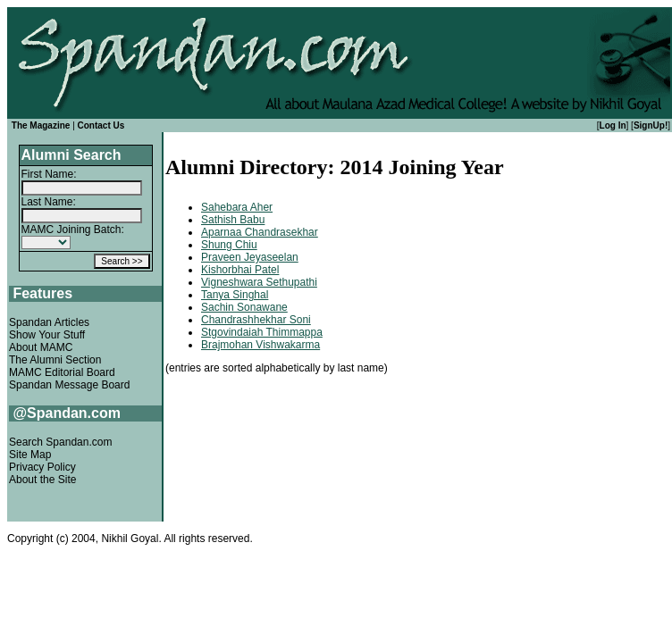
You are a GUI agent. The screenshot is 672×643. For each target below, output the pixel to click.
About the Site (42, 480)
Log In (613, 125)
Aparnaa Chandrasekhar (260, 232)
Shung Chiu (229, 245)
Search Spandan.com (60, 442)
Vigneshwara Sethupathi (259, 282)
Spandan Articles (49, 322)
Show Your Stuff (47, 335)
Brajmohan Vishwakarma (260, 345)
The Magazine (41, 125)
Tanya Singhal (235, 295)
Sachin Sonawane (244, 307)
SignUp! (651, 125)
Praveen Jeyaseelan (250, 257)
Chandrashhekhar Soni (256, 320)
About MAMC (41, 347)
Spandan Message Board (69, 385)
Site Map (30, 455)
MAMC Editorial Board (62, 372)
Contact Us (101, 125)
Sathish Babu (233, 220)
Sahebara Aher (237, 207)
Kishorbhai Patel (240, 270)
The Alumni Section (55, 360)
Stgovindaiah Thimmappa (262, 332)
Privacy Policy (42, 467)
